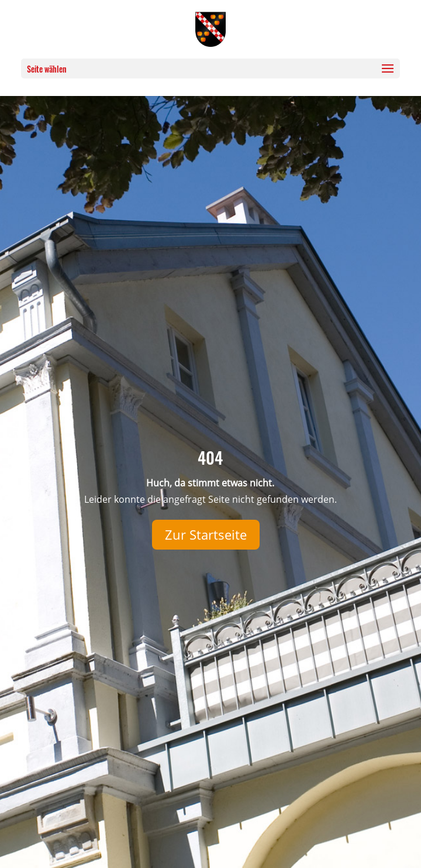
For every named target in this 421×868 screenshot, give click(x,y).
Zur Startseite (206, 534)
